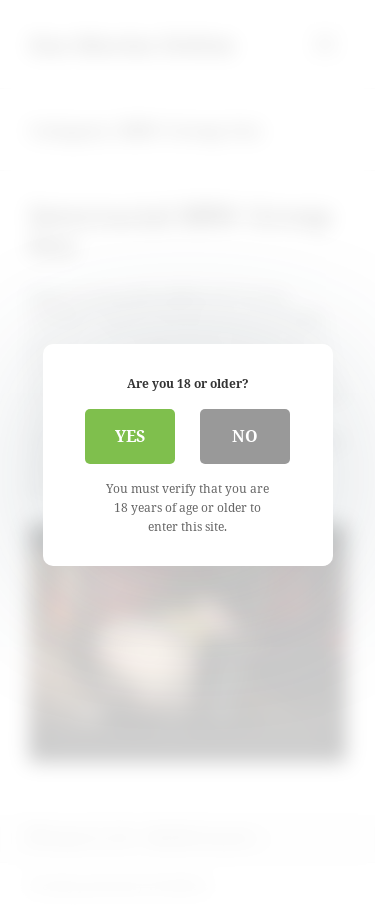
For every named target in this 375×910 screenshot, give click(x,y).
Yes (130, 436)
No (245, 436)
